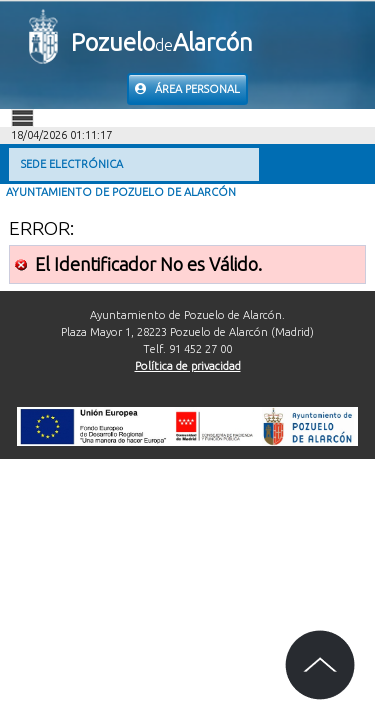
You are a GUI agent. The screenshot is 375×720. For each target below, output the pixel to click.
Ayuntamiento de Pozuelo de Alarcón (121, 192)
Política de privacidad (188, 366)
